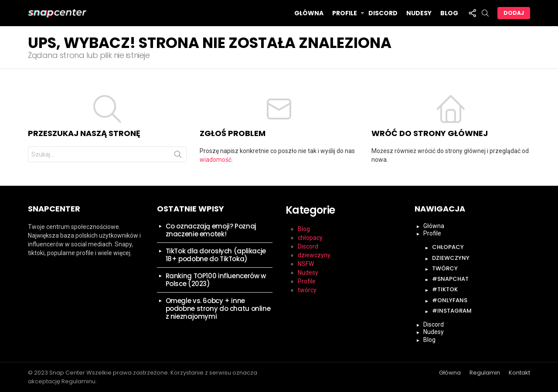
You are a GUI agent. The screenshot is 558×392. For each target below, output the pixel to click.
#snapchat (450, 279)
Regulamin (485, 373)
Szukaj (178, 156)
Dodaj (514, 13)
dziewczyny (314, 255)
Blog (449, 13)
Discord (383, 13)
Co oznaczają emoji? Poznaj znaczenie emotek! (211, 230)
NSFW (306, 264)
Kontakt (519, 373)
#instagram (452, 311)
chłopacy (310, 238)
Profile (345, 14)
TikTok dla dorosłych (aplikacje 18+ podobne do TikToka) (216, 255)
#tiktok (445, 289)
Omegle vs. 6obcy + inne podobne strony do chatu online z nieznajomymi (218, 308)
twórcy (307, 290)
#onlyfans (450, 300)
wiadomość (216, 160)
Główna (309, 13)
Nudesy (419, 13)
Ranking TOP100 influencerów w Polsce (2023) (216, 280)
